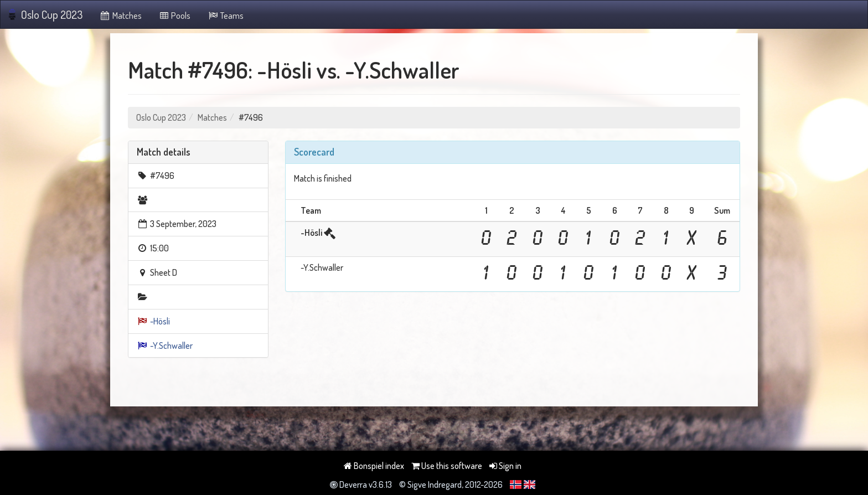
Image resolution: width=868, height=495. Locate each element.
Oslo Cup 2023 (46, 14)
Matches (120, 16)
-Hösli (160, 321)
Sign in (505, 466)
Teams (225, 16)
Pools (175, 16)
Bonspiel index (374, 466)
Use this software (447, 466)
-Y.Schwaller (171, 346)
